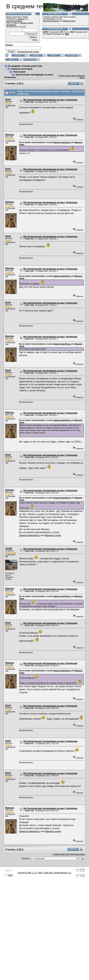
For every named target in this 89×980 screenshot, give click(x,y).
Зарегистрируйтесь (51, 21)
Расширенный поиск (28, 52)
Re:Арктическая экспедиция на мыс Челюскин (50, 100)
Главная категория (21, 69)
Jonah (9, 548)
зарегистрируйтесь (14, 21)
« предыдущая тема (66, 76)
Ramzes (10, 135)
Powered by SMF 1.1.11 (27, 873)
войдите (21, 19)
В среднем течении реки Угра (25, 66)
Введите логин (69, 21)
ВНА (67, 34)
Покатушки (19, 72)
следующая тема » (80, 77)
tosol (8, 99)
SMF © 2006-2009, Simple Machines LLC (55, 873)
